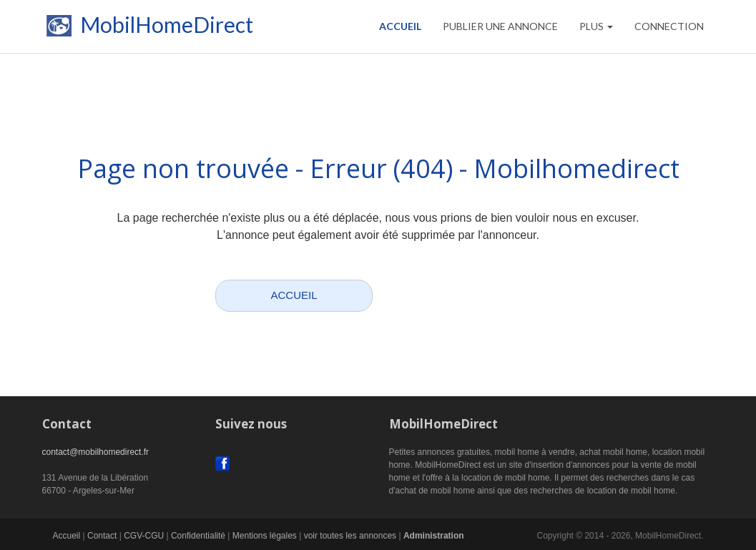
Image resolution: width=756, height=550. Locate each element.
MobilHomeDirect (148, 29)
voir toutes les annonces (350, 536)
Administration (434, 536)
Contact (102, 536)
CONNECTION (669, 26)
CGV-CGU (144, 536)
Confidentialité (198, 536)
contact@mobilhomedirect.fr (96, 452)
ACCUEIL (294, 295)
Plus (596, 26)
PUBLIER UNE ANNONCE (500, 26)
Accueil (400, 26)
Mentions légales (265, 536)
